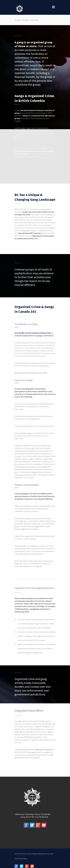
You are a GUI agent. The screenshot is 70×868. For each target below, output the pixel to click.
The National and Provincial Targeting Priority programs (34, 750)
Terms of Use (49, 854)
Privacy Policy (22, 858)
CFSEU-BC (18, 732)
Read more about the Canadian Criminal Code (31, 373)
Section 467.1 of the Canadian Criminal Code (33, 333)
